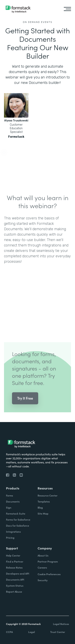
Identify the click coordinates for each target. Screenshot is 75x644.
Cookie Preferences (49, 574)
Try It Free (25, 404)
